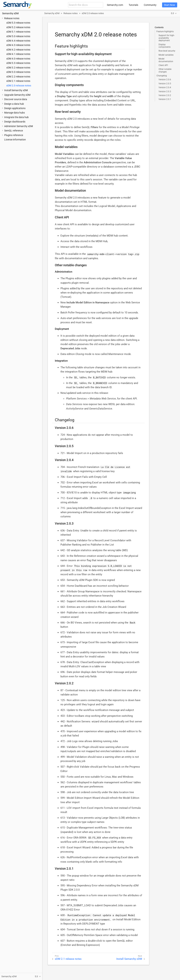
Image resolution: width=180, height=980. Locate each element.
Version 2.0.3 (165, 92)
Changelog (162, 76)
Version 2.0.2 (165, 95)
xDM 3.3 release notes (18, 63)
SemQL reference (14, 131)
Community (150, 5)
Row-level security (167, 51)
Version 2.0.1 (165, 99)
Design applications (15, 108)
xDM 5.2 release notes (18, 27)
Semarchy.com (115, 5)
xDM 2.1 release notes (18, 81)
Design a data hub (14, 104)
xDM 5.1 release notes (18, 32)
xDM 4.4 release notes (18, 41)
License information (15, 140)
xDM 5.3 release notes (18, 23)
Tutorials (133, 5)
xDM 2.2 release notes (18, 77)
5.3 (172, 13)
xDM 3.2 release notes (18, 68)
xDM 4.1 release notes (18, 54)
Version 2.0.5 (165, 84)
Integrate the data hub (16, 117)
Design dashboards (15, 122)
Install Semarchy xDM (16, 90)
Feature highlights (165, 31)
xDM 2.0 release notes (19, 86)
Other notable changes (165, 70)
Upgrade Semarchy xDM (17, 95)
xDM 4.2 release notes (18, 50)
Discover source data (16, 99)
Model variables (166, 55)
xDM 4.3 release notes (18, 45)
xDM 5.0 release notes (18, 36)
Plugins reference (14, 135)
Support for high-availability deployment (167, 38)
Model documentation (166, 60)
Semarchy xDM (10, 13)
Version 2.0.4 (165, 87)
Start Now (170, 5)
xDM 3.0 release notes (18, 72)
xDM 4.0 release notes (18, 59)
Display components (165, 46)
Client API (163, 65)
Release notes (12, 18)
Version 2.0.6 (165, 80)
